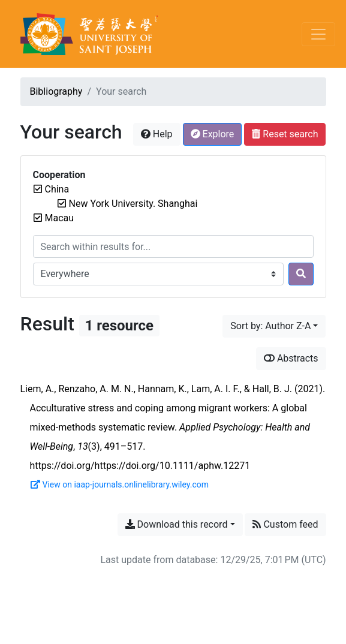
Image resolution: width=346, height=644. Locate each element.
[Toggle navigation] (318, 34)
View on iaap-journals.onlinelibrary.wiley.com (120, 484)
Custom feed (285, 524)
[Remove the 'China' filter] (57, 189)
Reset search (285, 134)
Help (157, 134)
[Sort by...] (274, 326)
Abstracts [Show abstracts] (291, 358)
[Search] (301, 274)
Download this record (177, 524)
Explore (213, 134)
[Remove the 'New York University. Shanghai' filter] (133, 204)
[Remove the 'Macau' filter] (60, 218)
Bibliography (56, 91)
